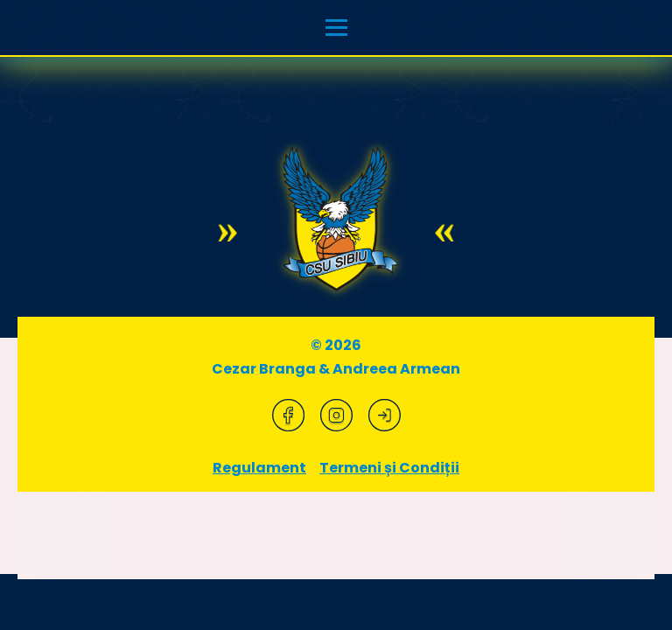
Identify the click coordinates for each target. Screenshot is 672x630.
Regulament (259, 468)
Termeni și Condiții (389, 468)
